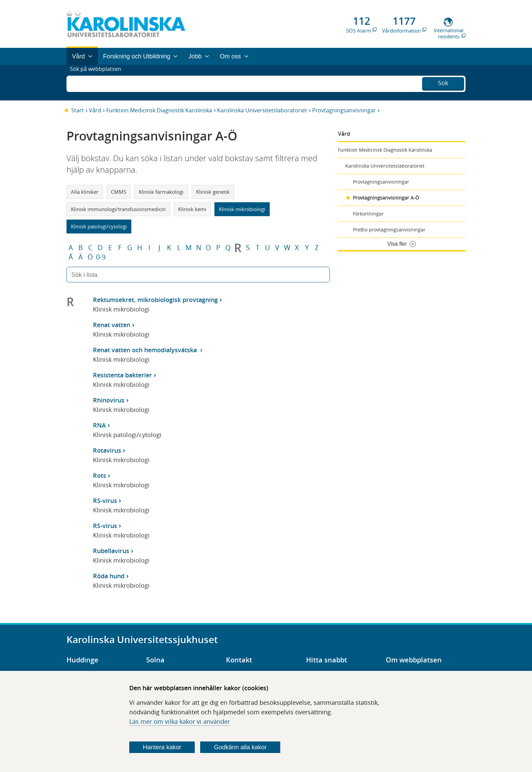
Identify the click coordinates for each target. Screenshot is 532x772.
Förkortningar (368, 214)
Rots (100, 475)
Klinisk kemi (192, 209)
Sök (443, 82)
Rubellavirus (111, 551)
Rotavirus (107, 450)
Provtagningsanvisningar (344, 110)
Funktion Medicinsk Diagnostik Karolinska (159, 110)
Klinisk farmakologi (161, 192)
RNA (99, 425)
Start (78, 110)
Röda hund (109, 576)
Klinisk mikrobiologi (242, 209)
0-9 (101, 257)
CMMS (119, 192)
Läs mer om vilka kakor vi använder (180, 721)
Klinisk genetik (213, 192)
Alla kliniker (85, 192)
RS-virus (105, 501)
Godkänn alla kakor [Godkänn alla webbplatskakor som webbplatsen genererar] (240, 747)
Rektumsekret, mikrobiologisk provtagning (155, 300)
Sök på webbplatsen (99, 82)
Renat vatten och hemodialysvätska (146, 350)
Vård (95, 110)
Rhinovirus (109, 400)
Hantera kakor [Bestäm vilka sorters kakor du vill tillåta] (162, 747)
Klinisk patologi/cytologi (99, 226)
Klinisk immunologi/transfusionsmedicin (118, 209)
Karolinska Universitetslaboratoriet (262, 110)
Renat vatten (112, 325)
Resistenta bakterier (122, 375)
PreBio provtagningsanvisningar (389, 230)
